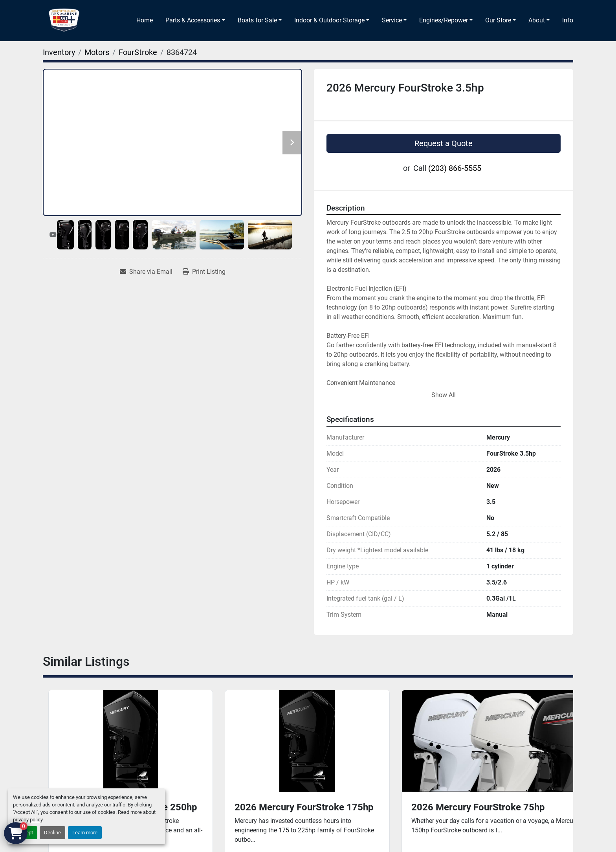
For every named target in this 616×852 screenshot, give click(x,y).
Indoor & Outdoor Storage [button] (329, 20)
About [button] (537, 20)
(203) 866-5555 (455, 168)
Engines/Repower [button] (444, 20)
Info (568, 20)
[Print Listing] (204, 272)
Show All (444, 395)
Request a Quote (444, 143)
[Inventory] (59, 52)
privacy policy (28, 820)
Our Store (498, 20)
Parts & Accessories (193, 20)
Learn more (85, 833)
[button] (195, 20)
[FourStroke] (138, 52)
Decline (52, 833)
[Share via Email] (146, 272)
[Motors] (97, 52)
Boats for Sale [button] (257, 20)
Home (145, 20)
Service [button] (392, 20)
